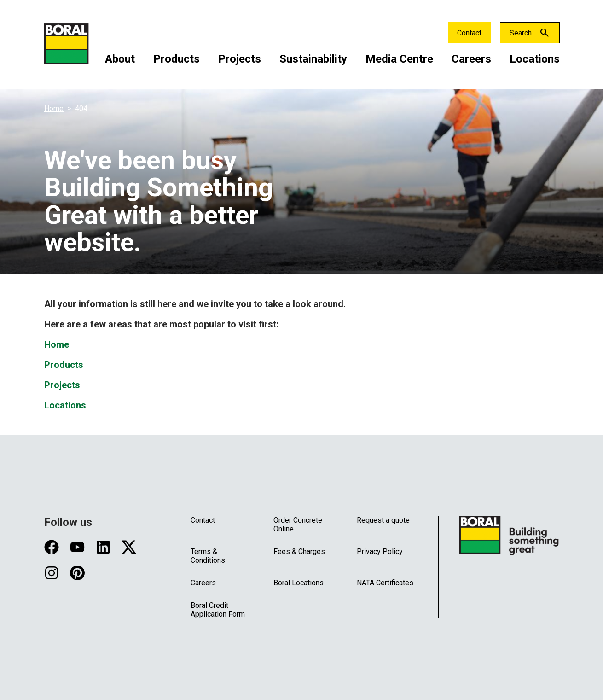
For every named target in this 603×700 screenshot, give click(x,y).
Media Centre (399, 59)
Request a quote (383, 520)
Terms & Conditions (208, 556)
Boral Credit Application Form (218, 610)
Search (521, 33)
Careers (471, 59)
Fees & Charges (299, 551)
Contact (469, 33)
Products (177, 59)
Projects (240, 59)
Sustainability (313, 59)
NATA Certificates (385, 583)
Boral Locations (299, 583)
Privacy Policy (380, 551)
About (120, 59)
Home (54, 108)
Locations (535, 59)
